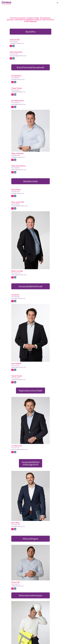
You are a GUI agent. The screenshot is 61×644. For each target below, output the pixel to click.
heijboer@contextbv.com (19, 367)
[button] (57, 3)
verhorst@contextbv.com (19, 170)
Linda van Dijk (15, 40)
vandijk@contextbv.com (17, 43)
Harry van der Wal (18, 202)
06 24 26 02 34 (16, 273)
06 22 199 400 (15, 103)
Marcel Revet (16, 190)
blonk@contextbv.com (18, 79)
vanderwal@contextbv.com (19, 206)
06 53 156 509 (15, 168)
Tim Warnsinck (17, 446)
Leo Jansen (15, 295)
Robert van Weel (17, 271)
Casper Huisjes (17, 88)
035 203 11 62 (15, 448)
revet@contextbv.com (18, 193)
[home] (7, 3)
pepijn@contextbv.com (18, 157)
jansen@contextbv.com (18, 298)
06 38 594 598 (15, 155)
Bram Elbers (16, 523)
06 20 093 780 (16, 525)
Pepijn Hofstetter (17, 153)
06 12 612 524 (15, 365)
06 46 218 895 (15, 204)
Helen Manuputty (16, 52)
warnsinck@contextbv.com (19, 449)
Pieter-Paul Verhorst (19, 166)
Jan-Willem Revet (18, 101)
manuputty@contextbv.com (18, 56)
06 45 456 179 (15, 584)
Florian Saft (15, 582)
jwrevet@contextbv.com (19, 104)
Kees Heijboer (16, 363)
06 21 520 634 (14, 54)
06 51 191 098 (14, 42)
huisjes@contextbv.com (18, 92)
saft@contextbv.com (17, 586)
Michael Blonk (16, 76)
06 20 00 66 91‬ (16, 90)
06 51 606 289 (15, 297)
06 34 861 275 (15, 192)
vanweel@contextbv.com (19, 275)
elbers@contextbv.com (18, 526)
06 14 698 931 (15, 78)
